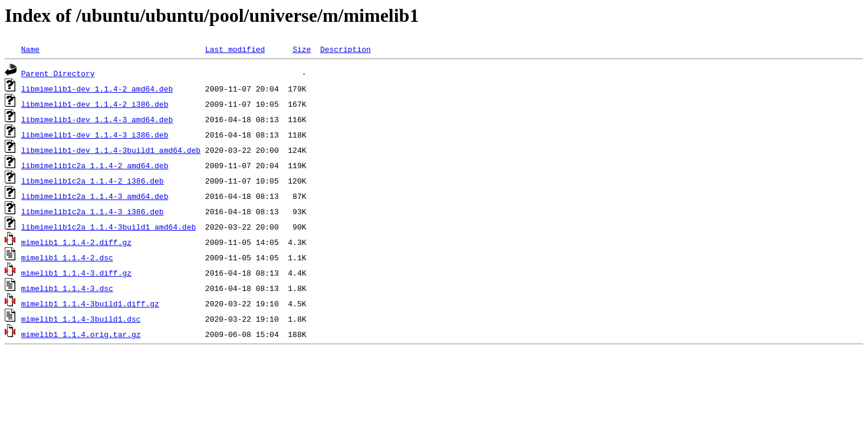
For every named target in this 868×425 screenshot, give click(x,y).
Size (302, 49)
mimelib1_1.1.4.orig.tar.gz (81, 334)
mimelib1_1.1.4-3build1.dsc (81, 319)
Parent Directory (58, 73)
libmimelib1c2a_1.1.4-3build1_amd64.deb (108, 227)
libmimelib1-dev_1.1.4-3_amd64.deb (97, 119)
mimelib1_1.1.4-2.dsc (67, 257)
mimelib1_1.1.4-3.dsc (67, 288)
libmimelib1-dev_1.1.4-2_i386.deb (95, 104)
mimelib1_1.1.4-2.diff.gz (76, 242)
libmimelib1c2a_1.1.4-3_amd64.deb (95, 196)
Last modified (235, 49)
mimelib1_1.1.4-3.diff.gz (76, 273)
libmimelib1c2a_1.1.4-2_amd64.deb (95, 165)
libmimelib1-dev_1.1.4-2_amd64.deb (97, 89)
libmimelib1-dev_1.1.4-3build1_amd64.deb (111, 150)
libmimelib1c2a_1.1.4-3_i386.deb (93, 211)
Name (30, 49)
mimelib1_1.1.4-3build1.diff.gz (90, 303)
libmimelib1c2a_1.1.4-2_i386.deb (93, 181)
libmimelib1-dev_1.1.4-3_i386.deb (95, 135)
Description (346, 49)
